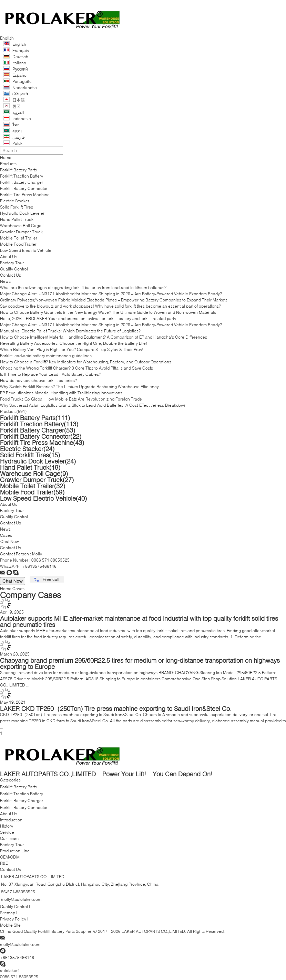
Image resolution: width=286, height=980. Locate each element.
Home (6, 157)
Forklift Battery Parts (18, 170)
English (19, 44)
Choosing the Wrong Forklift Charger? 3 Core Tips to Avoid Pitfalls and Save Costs (76, 368)
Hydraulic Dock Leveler (22, 213)
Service (7, 832)
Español (20, 75)
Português (22, 81)
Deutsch (20, 57)
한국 (17, 106)
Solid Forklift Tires (17, 207)
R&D (4, 863)
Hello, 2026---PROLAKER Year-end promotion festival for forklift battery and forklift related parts (88, 318)
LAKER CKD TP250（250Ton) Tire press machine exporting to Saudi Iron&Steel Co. (116, 709)
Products (8, 164)
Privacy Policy (13, 919)
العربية (18, 112)
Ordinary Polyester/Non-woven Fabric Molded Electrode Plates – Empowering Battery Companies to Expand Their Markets (114, 300)
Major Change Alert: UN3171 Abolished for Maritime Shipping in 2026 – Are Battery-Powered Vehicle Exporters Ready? (111, 294)
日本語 (19, 100)
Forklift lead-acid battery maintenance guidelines (46, 356)
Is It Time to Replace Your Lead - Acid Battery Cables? (50, 374)
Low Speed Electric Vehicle (26, 250)
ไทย (16, 125)
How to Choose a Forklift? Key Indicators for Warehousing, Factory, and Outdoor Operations (86, 362)
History (7, 826)
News (5, 281)
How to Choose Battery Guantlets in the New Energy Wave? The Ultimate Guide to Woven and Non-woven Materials (108, 312)
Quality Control (14, 269)
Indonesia (22, 119)
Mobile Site (10, 925)
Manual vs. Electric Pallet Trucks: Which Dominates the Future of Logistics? (70, 331)
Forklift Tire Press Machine (25, 195)
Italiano (19, 63)
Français (21, 50)
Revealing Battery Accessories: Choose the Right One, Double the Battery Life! (74, 343)
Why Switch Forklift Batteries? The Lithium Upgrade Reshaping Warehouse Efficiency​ (79, 387)
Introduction (11, 820)
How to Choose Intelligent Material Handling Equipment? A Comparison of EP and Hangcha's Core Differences (104, 337)
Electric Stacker (15, 201)
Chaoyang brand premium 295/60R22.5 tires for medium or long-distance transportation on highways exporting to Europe (140, 663)
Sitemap (8, 913)
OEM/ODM (10, 857)
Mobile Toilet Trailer (19, 238)
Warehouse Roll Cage (21, 226)
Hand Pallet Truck (17, 219)
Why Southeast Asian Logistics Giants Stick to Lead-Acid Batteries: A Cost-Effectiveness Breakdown (93, 405)
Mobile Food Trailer (18, 244)
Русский (20, 69)
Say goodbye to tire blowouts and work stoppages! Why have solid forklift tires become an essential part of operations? (110, 306)
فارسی (19, 137)
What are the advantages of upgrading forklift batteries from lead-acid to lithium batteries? (83, 287)
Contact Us (11, 275)
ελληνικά (20, 94)
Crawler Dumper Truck (21, 232)
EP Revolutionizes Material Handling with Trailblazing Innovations (61, 393)
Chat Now (10, 541)
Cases (6, 535)
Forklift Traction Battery (22, 176)
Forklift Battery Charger (22, 182)
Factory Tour (12, 263)
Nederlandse (25, 88)
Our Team (9, 838)
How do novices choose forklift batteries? (38, 380)
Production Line (15, 851)
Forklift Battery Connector (24, 188)
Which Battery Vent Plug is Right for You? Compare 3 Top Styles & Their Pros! (72, 349)
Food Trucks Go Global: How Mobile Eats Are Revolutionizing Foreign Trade (71, 399)
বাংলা (17, 131)
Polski (18, 143)
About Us (9, 257)
